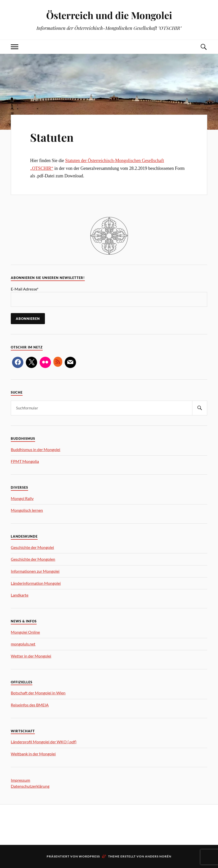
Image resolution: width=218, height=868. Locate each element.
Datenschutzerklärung (30, 786)
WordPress (89, 856)
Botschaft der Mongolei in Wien (38, 693)
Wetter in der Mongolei (31, 656)
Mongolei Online (25, 632)
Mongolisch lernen (27, 510)
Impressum (20, 780)
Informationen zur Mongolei (35, 571)
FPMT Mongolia (25, 461)
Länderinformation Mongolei (36, 583)
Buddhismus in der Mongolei (35, 449)
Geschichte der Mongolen (33, 559)
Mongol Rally (22, 498)
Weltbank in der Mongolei (33, 754)
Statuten (52, 137)
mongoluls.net (23, 644)
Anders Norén (158, 856)
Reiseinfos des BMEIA (30, 705)
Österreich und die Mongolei (109, 15)
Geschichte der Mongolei (32, 547)
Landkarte (20, 595)
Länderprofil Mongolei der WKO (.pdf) (44, 742)
